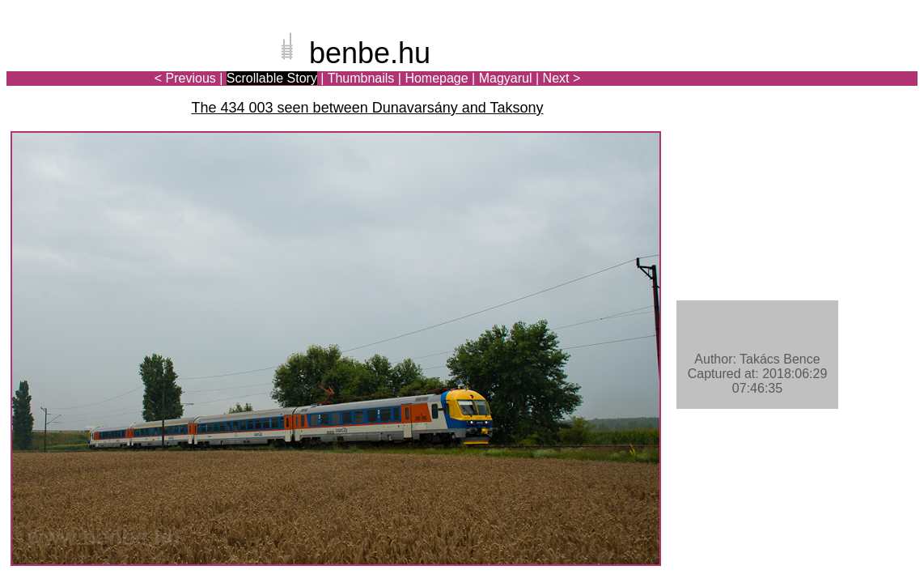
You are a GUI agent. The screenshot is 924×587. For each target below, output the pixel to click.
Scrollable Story (272, 78)
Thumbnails (361, 78)
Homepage (436, 78)
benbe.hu (370, 53)
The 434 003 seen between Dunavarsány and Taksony (368, 108)
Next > (562, 78)
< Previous (185, 78)
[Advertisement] (823, 68)
